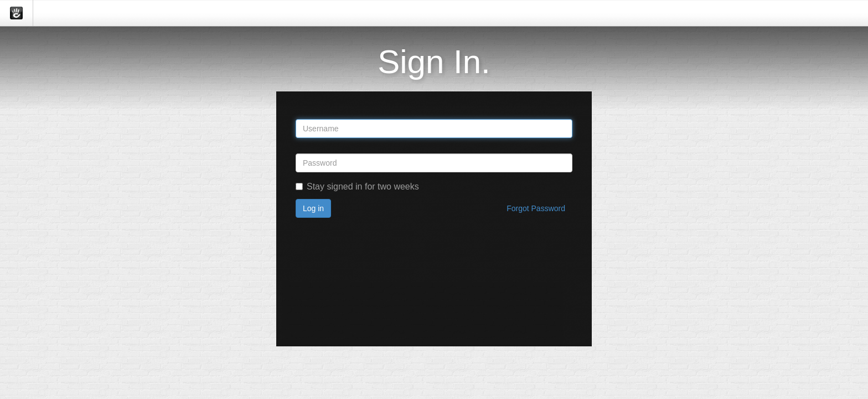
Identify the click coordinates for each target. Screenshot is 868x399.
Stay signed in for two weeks (357, 186)
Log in (313, 208)
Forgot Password (536, 208)
